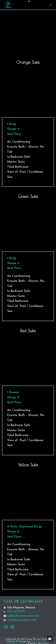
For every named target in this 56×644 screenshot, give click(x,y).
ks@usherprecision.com (23, 616)
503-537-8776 (16, 612)
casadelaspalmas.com (22, 620)
